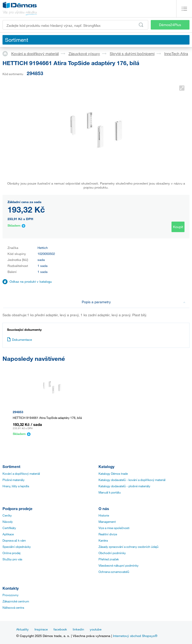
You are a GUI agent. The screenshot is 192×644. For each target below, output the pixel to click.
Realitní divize (108, 534)
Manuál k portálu (110, 492)
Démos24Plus (170, 25)
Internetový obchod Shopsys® (135, 636)
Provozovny (10, 595)
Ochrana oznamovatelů (114, 572)
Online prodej (11, 553)
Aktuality (22, 629)
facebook (60, 629)
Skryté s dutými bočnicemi (132, 54)
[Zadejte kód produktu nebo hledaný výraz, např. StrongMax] (75, 25)
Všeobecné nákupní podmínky (118, 565)
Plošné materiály (13, 480)
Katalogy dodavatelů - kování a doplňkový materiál (132, 480)
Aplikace (8, 534)
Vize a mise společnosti (114, 528)
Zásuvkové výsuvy (84, 54)
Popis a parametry (134, 302)
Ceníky (7, 515)
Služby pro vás (12, 559)
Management (107, 522)
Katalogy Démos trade (113, 473)
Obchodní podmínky (112, 553)
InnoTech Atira (176, 54)
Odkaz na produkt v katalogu (31, 281)
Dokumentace (19, 340)
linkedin (78, 629)
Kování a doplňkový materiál (35, 54)
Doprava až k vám (14, 540)
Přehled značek (109, 559)
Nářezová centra (13, 607)
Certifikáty (9, 528)
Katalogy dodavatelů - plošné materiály (124, 486)
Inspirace (41, 629)
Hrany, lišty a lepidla (16, 486)
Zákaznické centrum (16, 601)
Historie (104, 515)
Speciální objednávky (17, 547)
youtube (96, 629)
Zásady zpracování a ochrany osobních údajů (128, 547)
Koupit (178, 227)
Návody (8, 522)
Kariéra (103, 540)
